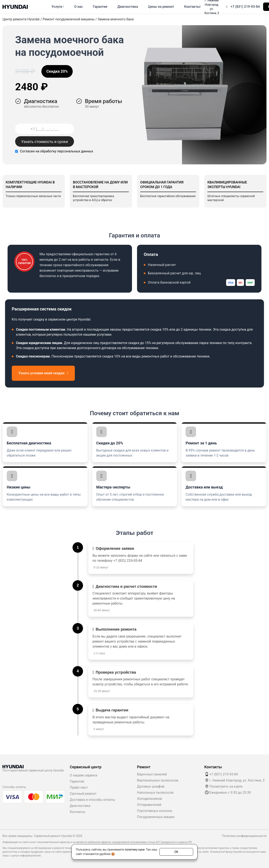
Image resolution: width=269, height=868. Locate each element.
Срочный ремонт (83, 794)
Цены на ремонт (161, 7)
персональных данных (75, 151)
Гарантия (100, 7)
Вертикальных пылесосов (158, 780)
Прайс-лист (79, 787)
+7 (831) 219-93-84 (245, 7)
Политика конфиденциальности (244, 836)
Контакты (192, 7)
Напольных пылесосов (155, 793)
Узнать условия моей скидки (43, 373)
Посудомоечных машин (156, 817)
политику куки (134, 850)
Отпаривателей (149, 805)
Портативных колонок (155, 811)
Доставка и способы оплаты (92, 800)
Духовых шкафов (151, 786)
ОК (176, 852)
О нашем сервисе (84, 775)
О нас (78, 7)
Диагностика (128, 7)
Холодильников (150, 799)
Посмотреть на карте (226, 786)
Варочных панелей (152, 774)
